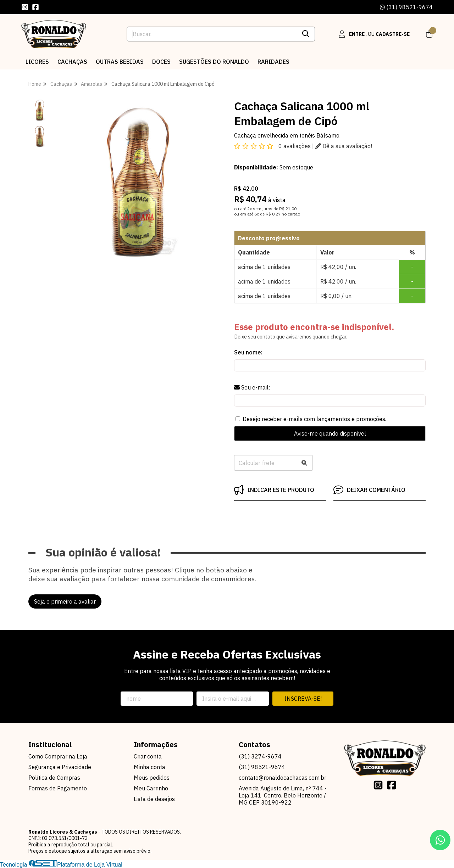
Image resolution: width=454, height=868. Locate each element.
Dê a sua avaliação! (344, 146)
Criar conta (148, 756)
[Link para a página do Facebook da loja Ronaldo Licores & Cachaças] (35, 7)
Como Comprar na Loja (58, 756)
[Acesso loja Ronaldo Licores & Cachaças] (374, 34)
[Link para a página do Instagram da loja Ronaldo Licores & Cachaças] (25, 7)
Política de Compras (54, 778)
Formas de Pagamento (58, 788)
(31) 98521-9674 (406, 7)
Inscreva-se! (303, 699)
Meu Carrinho (151, 788)
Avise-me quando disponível (330, 433)
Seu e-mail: (252, 387)
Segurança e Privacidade (60, 767)
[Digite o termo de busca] (212, 34)
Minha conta (150, 767)
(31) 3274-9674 (260, 756)
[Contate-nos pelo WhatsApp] (440, 840)
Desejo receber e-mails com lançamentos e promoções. (314, 419)
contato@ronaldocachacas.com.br (283, 778)
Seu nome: (248, 352)
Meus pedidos (152, 778)
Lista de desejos (154, 799)
